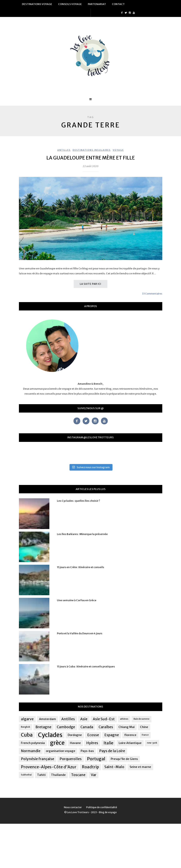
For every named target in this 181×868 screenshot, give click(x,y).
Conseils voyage (70, 4)
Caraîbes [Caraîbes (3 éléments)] (106, 727)
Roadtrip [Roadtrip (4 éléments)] (90, 767)
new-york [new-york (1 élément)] (152, 743)
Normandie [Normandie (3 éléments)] (31, 751)
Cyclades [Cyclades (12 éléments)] (50, 735)
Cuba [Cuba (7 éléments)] (27, 735)
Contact (118, 4)
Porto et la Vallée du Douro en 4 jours (80, 633)
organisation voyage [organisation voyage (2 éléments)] (61, 751)
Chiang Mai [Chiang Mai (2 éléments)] (127, 727)
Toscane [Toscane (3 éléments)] (78, 775)
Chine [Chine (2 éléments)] (144, 727)
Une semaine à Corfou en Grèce (77, 600)
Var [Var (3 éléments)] (94, 775)
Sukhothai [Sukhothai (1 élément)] (26, 775)
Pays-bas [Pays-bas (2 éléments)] (87, 751)
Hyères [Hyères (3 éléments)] (92, 743)
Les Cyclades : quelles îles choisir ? (78, 501)
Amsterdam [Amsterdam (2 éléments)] (47, 719)
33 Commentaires (152, 294)
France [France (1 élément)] (145, 735)
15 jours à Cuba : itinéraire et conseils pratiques (86, 667)
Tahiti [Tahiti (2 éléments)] (41, 775)
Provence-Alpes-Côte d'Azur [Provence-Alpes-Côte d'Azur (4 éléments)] (49, 767)
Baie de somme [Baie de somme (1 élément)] (141, 719)
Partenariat (97, 4)
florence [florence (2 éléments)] (130, 735)
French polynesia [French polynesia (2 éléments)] (33, 743)
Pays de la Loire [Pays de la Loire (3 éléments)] (112, 751)
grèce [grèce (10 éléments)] (57, 743)
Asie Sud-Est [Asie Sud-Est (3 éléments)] (104, 719)
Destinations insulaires (92, 150)
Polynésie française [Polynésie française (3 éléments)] (38, 759)
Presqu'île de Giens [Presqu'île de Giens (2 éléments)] (124, 759)
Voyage (118, 150)
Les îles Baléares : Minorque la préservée (82, 534)
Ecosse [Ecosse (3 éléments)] (93, 735)
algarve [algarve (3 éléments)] (27, 719)
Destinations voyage (37, 4)
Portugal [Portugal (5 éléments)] (96, 759)
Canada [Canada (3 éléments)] (87, 727)
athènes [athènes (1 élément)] (124, 719)
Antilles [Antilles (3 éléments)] (68, 719)
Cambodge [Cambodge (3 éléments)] (66, 727)
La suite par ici (90, 284)
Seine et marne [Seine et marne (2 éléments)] (140, 767)
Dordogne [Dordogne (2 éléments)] (75, 735)
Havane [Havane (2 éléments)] (75, 743)
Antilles (64, 150)
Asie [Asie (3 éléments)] (84, 719)
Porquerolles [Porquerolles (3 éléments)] (71, 759)
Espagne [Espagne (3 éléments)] (112, 735)
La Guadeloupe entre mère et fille (91, 158)
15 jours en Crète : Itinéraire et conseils (81, 567)
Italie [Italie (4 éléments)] (108, 743)
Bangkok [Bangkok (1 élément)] (25, 727)
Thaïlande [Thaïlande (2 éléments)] (58, 775)
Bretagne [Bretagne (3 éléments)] (43, 727)
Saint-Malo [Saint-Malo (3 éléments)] (114, 767)
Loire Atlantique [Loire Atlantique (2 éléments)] (130, 743)
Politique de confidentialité (102, 807)
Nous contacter (73, 807)
